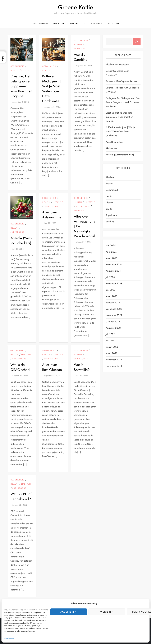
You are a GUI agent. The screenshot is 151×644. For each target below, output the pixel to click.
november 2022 (114, 315)
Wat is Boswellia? (82, 367)
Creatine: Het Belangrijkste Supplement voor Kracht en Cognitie (21, 86)
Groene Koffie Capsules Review (121, 81)
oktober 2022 (113, 322)
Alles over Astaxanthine (52, 215)
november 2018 (114, 366)
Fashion (109, 184)
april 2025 (111, 252)
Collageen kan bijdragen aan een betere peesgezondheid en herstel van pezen (123, 102)
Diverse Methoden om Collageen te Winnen (122, 90)
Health (15, 70)
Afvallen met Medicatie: (117, 65)
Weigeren (107, 612)
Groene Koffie (75, 7)
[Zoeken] (137, 42)
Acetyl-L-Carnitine (81, 57)
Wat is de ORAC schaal (20, 367)
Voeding (114, 23)
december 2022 (114, 309)
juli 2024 (110, 277)
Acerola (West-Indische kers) (21, 240)
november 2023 (114, 284)
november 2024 (114, 264)
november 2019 (114, 360)
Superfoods (78, 23)
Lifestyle (59, 23)
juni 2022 (110, 341)
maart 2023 (111, 296)
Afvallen (97, 23)
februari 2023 (113, 303)
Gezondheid (40, 23)
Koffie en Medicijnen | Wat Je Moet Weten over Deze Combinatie (51, 89)
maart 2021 (111, 353)
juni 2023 (110, 290)
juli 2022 (110, 334)
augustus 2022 (113, 328)
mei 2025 (111, 245)
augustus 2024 (113, 271)
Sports (25, 70)
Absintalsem (111, 148)
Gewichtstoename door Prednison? (117, 73)
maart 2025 (111, 258)
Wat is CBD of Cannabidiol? (21, 496)
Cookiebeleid (9, 638)
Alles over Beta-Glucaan (52, 367)
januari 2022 (112, 347)
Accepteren (69, 612)
